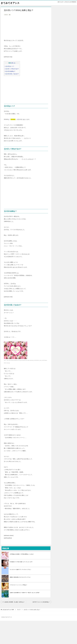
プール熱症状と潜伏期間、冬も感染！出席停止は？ (13, 602)
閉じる (13, 63)
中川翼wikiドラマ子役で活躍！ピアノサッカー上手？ (21, 562)
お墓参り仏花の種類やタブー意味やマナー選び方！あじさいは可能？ (25, 593)
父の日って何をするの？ (12, 69)
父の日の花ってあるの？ (12, 74)
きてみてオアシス (10, 3)
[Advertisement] (26, 28)
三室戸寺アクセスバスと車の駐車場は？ (41, 602)
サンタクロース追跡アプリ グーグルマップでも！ (21, 570)
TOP (8, 610)
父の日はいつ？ (9, 66)
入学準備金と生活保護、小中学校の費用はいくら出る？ (22, 554)
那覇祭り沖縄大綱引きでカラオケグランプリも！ (20, 577)
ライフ (6, 15)
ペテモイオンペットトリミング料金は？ (18, 585)
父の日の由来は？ (10, 71)
